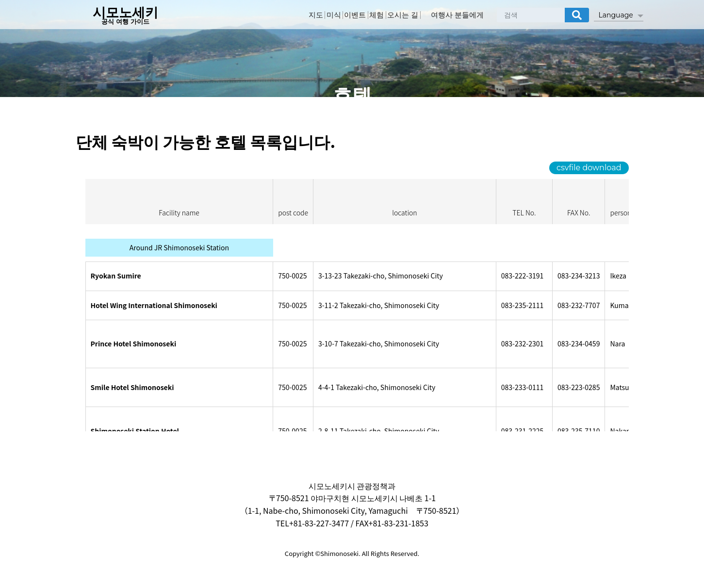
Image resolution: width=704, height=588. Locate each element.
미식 (331, 16)
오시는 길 (416, 16)
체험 (385, 16)
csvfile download (589, 168)
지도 (308, 16)
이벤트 (358, 16)
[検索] (577, 16)
